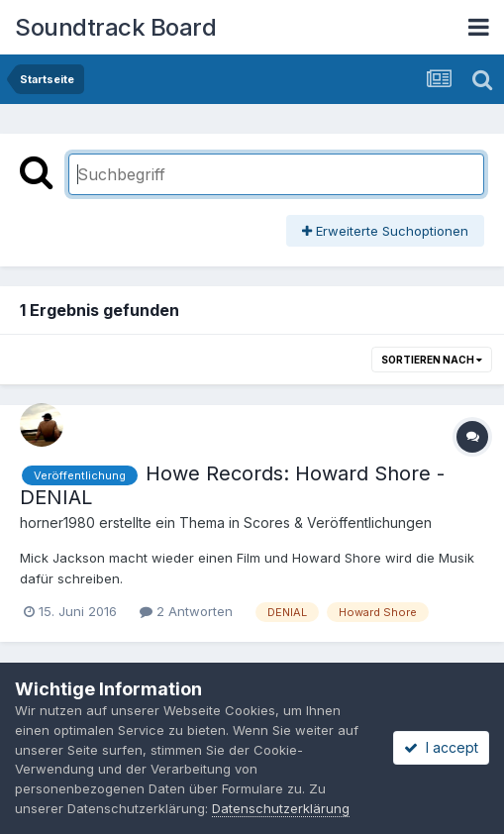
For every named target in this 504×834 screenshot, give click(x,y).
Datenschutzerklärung (281, 808)
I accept (441, 747)
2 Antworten (186, 611)
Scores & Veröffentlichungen (338, 522)
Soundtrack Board (115, 27)
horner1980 (57, 522)
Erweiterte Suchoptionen (385, 231)
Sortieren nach (432, 360)
